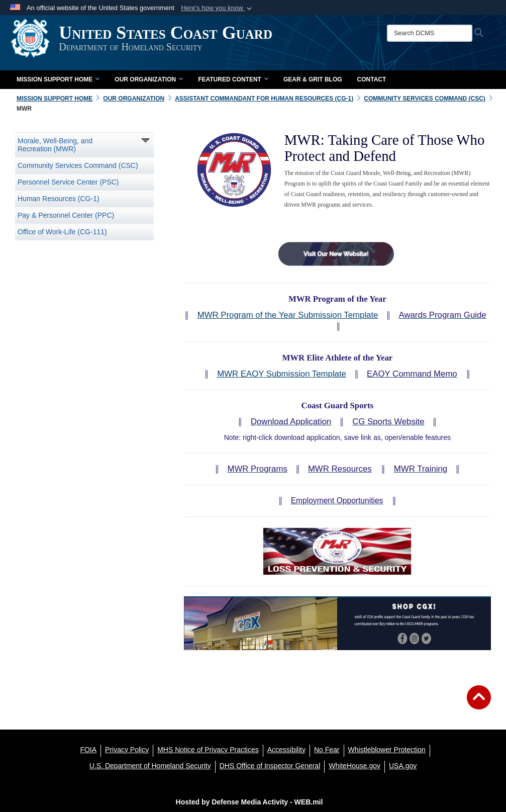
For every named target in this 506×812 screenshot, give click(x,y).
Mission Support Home (58, 79)
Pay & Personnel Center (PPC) (66, 215)
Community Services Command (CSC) (78, 165)
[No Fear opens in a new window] (327, 750)
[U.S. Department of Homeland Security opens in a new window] (150, 766)
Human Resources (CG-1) (59, 199)
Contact (372, 79)
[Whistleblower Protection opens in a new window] (387, 750)
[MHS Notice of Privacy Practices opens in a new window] (208, 750)
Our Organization (149, 79)
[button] (217, 8)
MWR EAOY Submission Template (282, 374)
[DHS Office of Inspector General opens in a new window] (270, 766)
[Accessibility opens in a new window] (286, 750)
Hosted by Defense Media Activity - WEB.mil (249, 802)
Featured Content (233, 79)
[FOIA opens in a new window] (88, 750)
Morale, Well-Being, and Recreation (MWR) (55, 145)
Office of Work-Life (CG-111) (62, 232)
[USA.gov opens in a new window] (403, 766)
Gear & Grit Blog (313, 79)
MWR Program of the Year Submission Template (288, 315)
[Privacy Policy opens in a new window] (127, 750)
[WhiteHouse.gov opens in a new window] (355, 766)
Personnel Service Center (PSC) (68, 182)
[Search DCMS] (434, 33)
